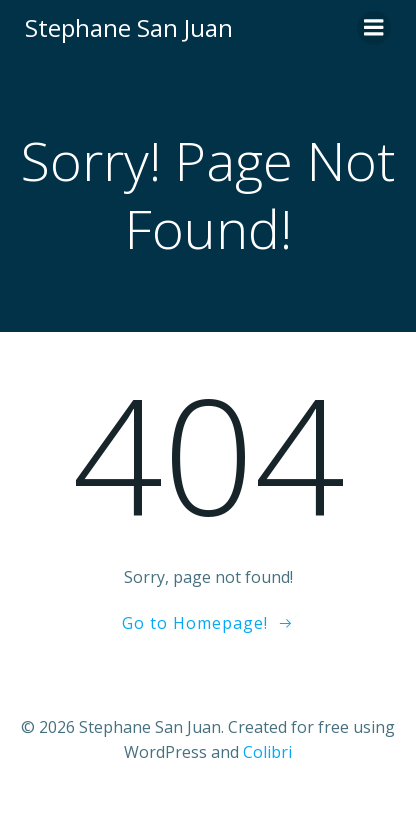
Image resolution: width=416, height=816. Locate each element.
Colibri (267, 752)
